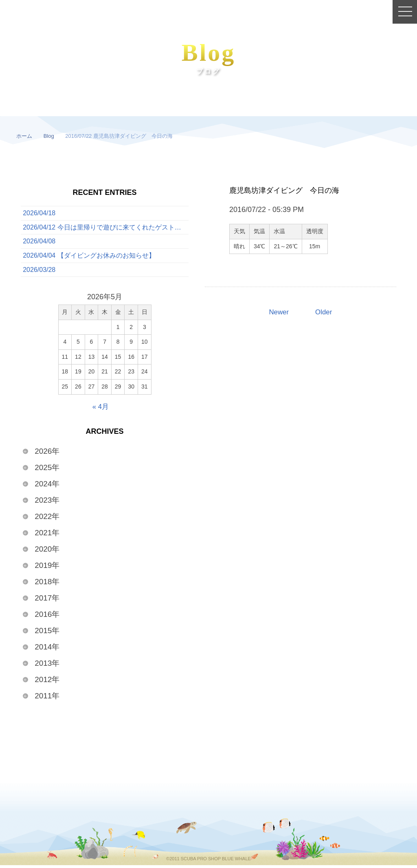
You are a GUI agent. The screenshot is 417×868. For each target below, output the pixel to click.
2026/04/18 (39, 213)
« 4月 (100, 410)
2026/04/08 (39, 243)
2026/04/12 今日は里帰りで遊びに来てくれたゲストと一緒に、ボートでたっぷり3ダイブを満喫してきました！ (106, 228)
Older (324, 312)
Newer (278, 312)
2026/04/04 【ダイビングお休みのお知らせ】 (89, 258)
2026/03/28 (39, 273)
